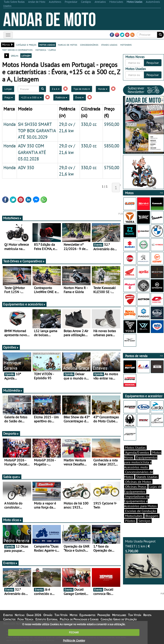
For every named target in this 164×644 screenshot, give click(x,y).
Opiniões (11, 347)
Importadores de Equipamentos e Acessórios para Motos (140, 501)
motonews (126, 45)
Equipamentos (87, 615)
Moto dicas (12, 520)
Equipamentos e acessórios (24, 304)
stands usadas (109, 45)
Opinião (48, 615)
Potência (61, 97)
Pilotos (130, 521)
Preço (9, 97)
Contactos (9, 619)
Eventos (10, 563)
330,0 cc (89, 124)
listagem (26, 55)
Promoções (104, 615)
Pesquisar (153, 63)
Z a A (56, 89)
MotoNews (12, 218)
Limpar (8, 89)
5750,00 (112, 167)
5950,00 (112, 124)
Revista (147, 615)
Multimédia (13, 390)
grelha (15, 55)
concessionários (89, 45)
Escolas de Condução (141, 511)
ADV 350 (26, 167)
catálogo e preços (26, 45)
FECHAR (74, 632)
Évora (80, 97)
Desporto (11, 433)
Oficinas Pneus (136, 487)
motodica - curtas (46, 50)
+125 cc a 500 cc (31, 97)
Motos (73, 615)
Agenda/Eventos (137, 452)
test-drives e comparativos (17, 50)
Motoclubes (134, 516)
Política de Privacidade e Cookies (79, 619)
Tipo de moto (82, 89)
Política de (74, 640)
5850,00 (112, 146)
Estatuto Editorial (47, 619)
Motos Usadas (135, 448)
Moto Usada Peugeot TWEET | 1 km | (143, 558)
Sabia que (12, 477)
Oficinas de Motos (138, 482)
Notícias (20, 615)
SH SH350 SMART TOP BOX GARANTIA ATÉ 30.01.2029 (37, 131)
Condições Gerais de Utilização (119, 619)
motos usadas (47, 45)
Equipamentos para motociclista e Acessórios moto (141, 462)
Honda (103, 89)
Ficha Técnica (25, 619)
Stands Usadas (147, 477)
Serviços (144, 521)
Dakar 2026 (34, 615)
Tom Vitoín (61, 615)
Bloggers (152, 516)
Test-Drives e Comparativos (24, 261)
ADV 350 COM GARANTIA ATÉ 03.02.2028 (32, 152)
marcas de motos (67, 45)
